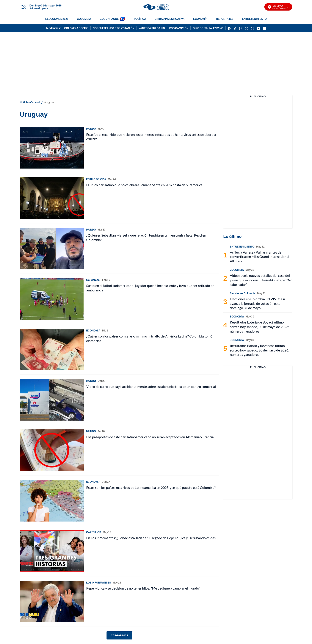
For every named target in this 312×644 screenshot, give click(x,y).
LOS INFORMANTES (99, 583)
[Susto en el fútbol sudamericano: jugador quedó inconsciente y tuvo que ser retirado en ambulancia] (52, 299)
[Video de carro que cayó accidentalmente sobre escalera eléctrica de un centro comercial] (52, 400)
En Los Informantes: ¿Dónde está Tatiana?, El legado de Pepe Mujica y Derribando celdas (151, 538)
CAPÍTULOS (94, 532)
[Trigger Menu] (24, 7)
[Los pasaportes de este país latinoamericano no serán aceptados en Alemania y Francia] (52, 450)
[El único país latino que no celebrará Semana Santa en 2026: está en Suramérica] (52, 198)
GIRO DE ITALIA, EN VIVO (208, 28)
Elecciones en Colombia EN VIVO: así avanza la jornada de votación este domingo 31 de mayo (257, 303)
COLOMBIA (84, 19)
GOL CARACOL (109, 19)
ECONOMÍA (200, 19)
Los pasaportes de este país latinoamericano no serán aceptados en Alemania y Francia (150, 437)
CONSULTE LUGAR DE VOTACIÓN (114, 28)
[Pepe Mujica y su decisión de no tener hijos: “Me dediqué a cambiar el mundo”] (52, 601)
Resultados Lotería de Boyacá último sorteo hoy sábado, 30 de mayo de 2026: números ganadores (259, 327)
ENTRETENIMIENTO (254, 19)
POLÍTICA (140, 19)
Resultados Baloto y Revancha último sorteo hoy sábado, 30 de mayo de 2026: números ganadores (259, 350)
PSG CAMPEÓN (179, 28)
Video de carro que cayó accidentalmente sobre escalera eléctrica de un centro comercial (151, 386)
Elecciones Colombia (243, 293)
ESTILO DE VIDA (96, 179)
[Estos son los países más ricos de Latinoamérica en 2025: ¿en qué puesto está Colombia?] (52, 501)
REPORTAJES (225, 19)
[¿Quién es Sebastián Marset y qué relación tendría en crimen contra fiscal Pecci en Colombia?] (52, 248)
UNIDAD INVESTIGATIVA (170, 19)
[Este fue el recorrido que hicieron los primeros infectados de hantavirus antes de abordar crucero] (52, 148)
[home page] (156, 7)
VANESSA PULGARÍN (152, 28)
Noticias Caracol (30, 102)
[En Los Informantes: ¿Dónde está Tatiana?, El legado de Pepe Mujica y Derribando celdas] (52, 551)
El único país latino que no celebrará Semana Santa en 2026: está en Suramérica (144, 185)
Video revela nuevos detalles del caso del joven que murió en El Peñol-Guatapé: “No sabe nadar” (261, 280)
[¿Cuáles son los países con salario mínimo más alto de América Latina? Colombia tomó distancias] (52, 349)
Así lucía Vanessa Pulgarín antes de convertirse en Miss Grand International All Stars (259, 257)
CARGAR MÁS (119, 635)
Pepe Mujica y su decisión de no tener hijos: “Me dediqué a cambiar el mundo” (143, 588)
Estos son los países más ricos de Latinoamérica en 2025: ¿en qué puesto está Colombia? (151, 487)
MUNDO (91, 129)
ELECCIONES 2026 (57, 19)
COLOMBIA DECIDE (76, 28)
